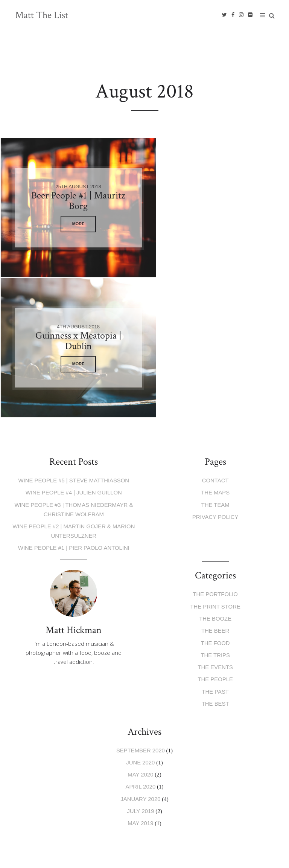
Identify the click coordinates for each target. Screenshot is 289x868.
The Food (215, 500)
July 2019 (141, 664)
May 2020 (141, 629)
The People (215, 535)
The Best (215, 559)
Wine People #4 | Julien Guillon (74, 352)
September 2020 (140, 605)
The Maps (215, 352)
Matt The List (42, 15)
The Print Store (215, 464)
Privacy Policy (215, 376)
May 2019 (141, 676)
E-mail (40, 746)
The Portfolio (215, 452)
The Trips (215, 512)
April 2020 (140, 641)
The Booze (215, 476)
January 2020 (141, 652)
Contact (215, 340)
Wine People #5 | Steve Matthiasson (74, 340)
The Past (215, 547)
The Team (215, 364)
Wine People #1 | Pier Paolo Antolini (74, 406)
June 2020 (141, 617)
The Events (215, 523)
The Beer (215, 488)
